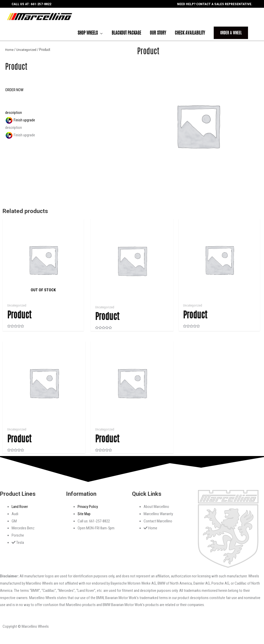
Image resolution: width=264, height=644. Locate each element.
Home (9, 53)
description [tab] (14, 131)
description (14, 116)
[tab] (66, 116)
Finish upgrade (20, 124)
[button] (14, 93)
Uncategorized (27, 53)
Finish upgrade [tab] (20, 139)
